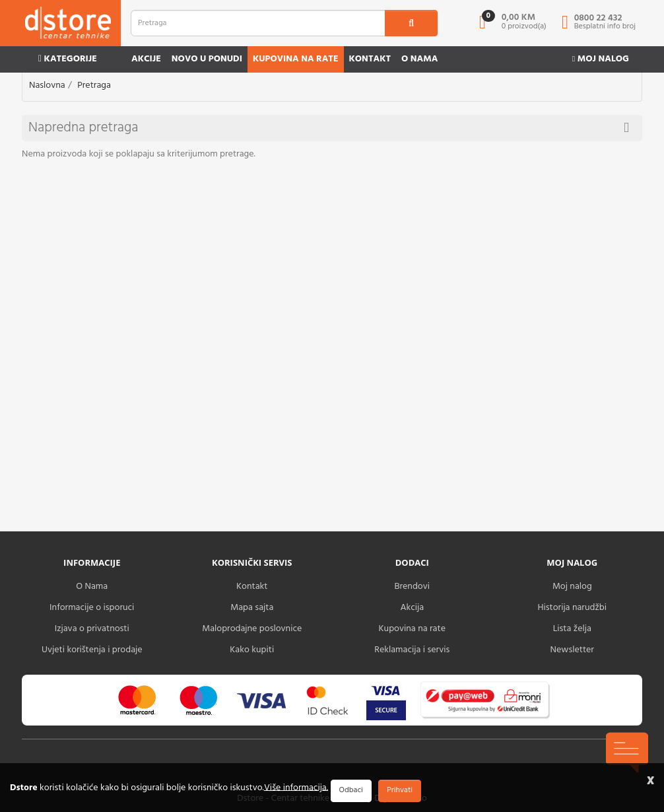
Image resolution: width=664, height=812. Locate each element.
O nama (419, 59)
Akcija (412, 608)
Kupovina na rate (296, 59)
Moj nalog (601, 59)
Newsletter (572, 650)
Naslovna (47, 85)
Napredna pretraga (329, 128)
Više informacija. (296, 787)
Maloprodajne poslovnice (252, 629)
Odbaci (351, 790)
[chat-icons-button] (627, 753)
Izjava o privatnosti (92, 629)
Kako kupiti (252, 650)
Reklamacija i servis (412, 650)
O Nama (92, 587)
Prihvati (400, 790)
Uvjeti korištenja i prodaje (92, 650)
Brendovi (412, 587)
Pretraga (94, 85)
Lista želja (572, 629)
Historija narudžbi (572, 608)
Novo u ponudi (207, 59)
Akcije (146, 59)
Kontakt (370, 59)
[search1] (411, 23)
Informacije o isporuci (92, 608)
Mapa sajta (252, 608)
